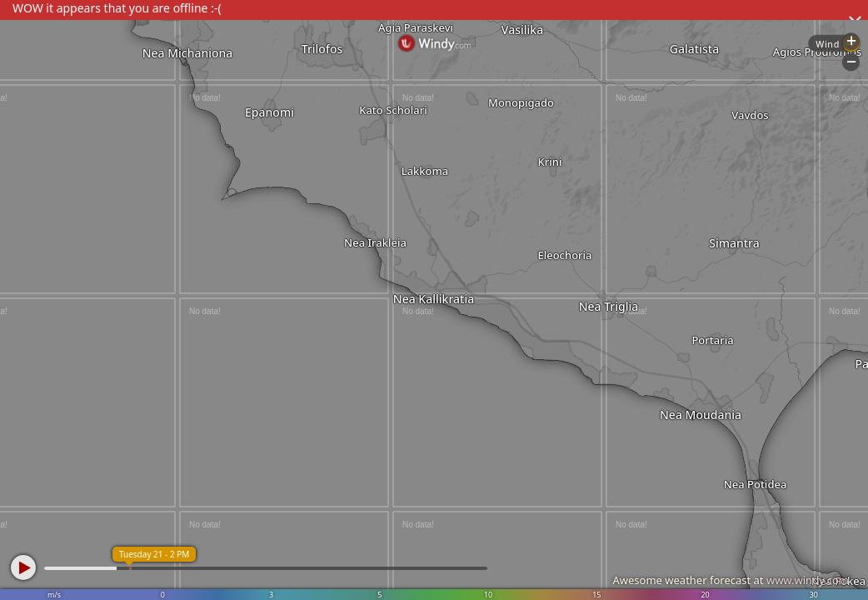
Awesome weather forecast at (731, 580)
